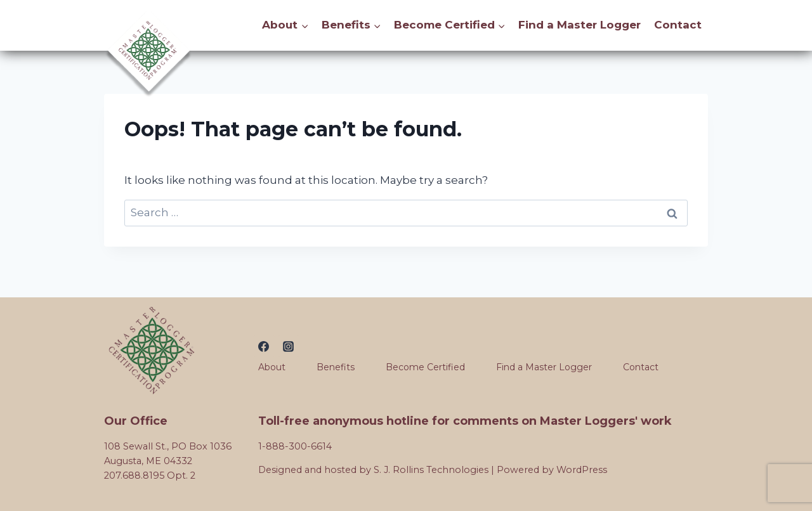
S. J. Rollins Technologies (431, 470)
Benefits (336, 367)
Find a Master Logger (580, 25)
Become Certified (425, 367)
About (272, 367)
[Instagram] (289, 346)
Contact (678, 25)
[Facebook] (264, 346)
